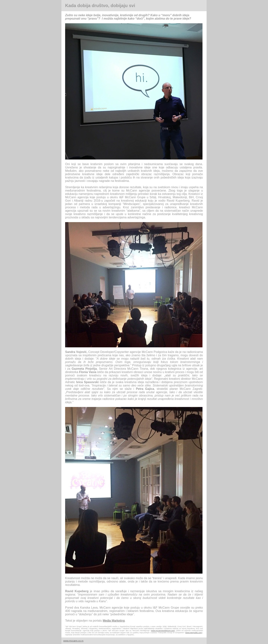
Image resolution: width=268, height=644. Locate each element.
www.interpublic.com (194, 633)
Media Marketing (114, 621)
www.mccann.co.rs (73, 641)
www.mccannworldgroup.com (163, 630)
